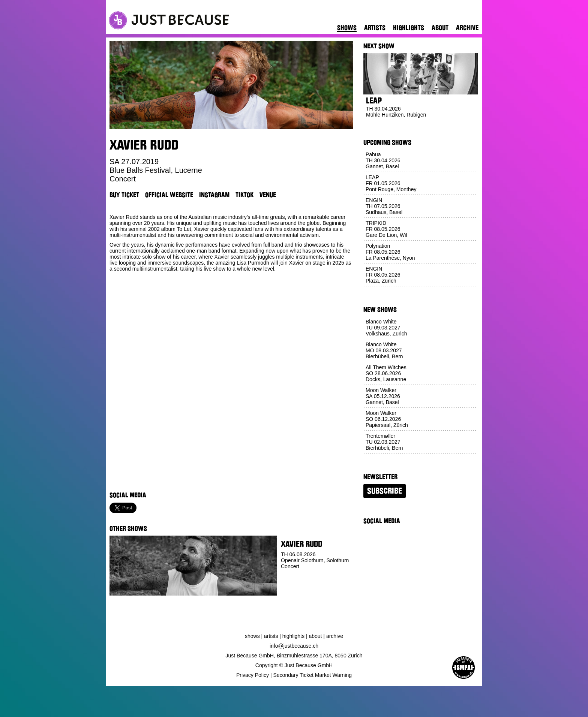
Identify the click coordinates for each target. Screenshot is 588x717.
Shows (347, 28)
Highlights (409, 28)
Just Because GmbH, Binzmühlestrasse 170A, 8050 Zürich (294, 656)
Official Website (169, 195)
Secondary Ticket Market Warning (313, 675)
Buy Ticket (124, 195)
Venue (268, 195)
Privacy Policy (253, 675)
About (440, 28)
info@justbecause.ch (294, 646)
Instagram (214, 195)
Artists (375, 28)
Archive (467, 28)
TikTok (244, 195)
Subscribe (385, 491)
